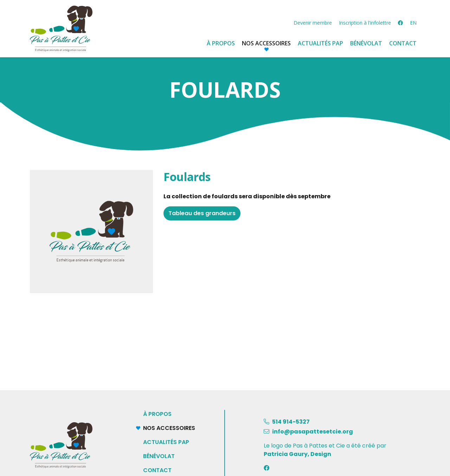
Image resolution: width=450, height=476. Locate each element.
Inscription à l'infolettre (365, 23)
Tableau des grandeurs (202, 213)
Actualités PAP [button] (320, 43)
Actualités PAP (166, 442)
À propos (221, 43)
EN (413, 23)
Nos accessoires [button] (266, 43)
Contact (403, 43)
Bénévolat (366, 43)
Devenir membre (313, 23)
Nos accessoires (174, 428)
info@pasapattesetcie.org (313, 432)
